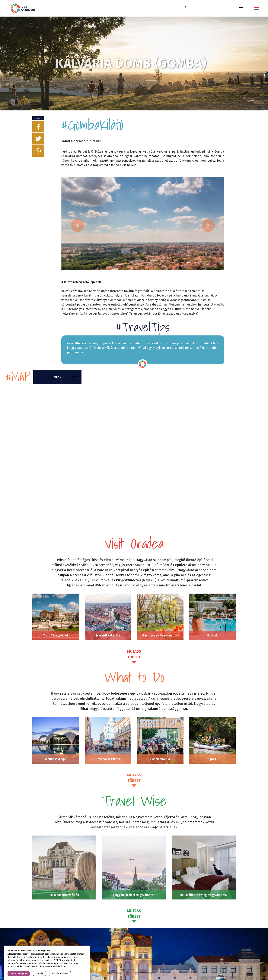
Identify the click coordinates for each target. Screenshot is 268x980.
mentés (40, 974)
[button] (258, 8)
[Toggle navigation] (241, 8)
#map (18, 377)
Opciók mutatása (60, 974)
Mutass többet (134, 654)
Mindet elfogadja (19, 974)
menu (57, 377)
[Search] (208, 7)
